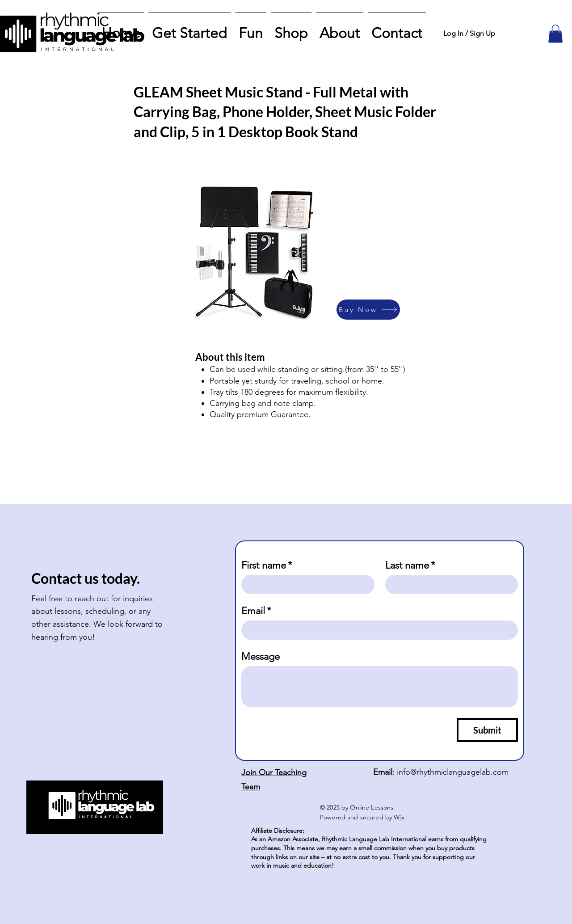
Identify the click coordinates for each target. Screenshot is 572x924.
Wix (399, 817)
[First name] (305, 584)
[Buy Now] (368, 310)
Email (256, 611)
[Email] (377, 630)
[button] (555, 34)
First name (267, 565)
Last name (410, 565)
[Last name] (449, 584)
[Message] (380, 687)
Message (261, 656)
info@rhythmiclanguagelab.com (453, 772)
